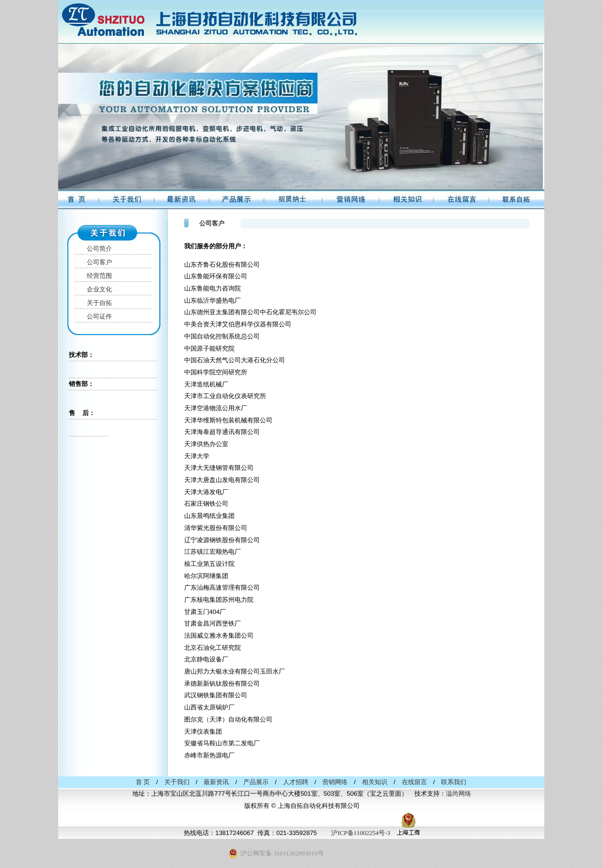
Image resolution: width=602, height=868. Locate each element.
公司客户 (99, 262)
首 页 (143, 782)
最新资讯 (216, 782)
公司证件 (99, 316)
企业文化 (99, 289)
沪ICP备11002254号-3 (361, 833)
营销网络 (335, 782)
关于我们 (177, 782)
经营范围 (99, 276)
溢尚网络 (459, 794)
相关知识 (375, 782)
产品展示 (256, 782)
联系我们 (454, 782)
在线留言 (414, 782)
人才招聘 (296, 782)
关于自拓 (99, 303)
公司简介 (99, 249)
